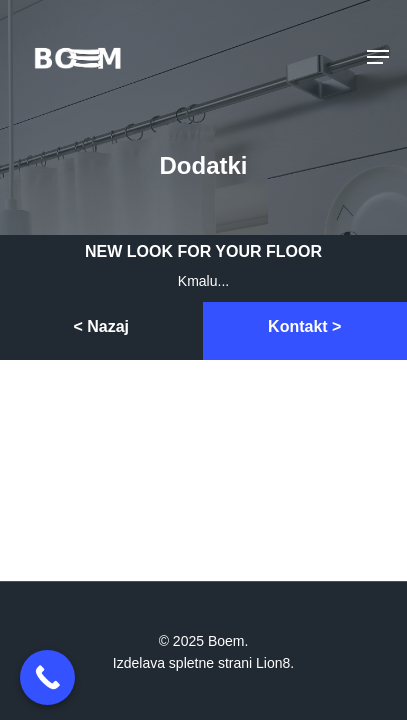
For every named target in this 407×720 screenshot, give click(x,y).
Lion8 (273, 663)
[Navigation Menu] (378, 57)
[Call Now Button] (47, 677)
